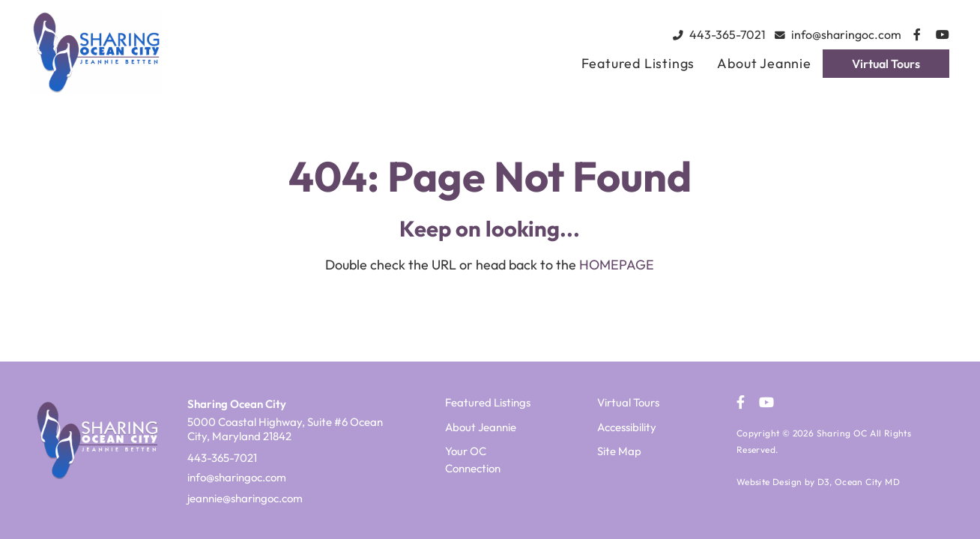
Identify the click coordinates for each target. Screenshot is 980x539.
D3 (823, 482)
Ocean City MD (867, 482)
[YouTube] (943, 34)
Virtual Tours (886, 64)
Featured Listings (638, 63)
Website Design (769, 482)
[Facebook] (917, 34)
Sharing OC (842, 433)
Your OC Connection (473, 460)
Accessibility (627, 427)
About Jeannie (764, 63)
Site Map (619, 451)
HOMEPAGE (617, 265)
